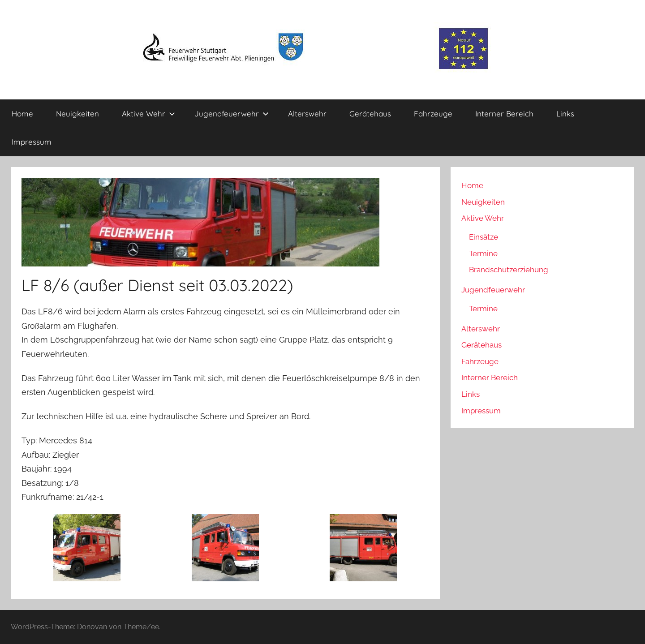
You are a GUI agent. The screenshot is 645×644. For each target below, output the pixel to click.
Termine (483, 253)
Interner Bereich (504, 114)
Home (22, 114)
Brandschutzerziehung (509, 270)
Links (565, 114)
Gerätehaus (370, 114)
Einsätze (484, 237)
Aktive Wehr (148, 114)
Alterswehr (307, 114)
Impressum (32, 142)
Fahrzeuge (433, 114)
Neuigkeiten (77, 114)
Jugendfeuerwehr (232, 114)
